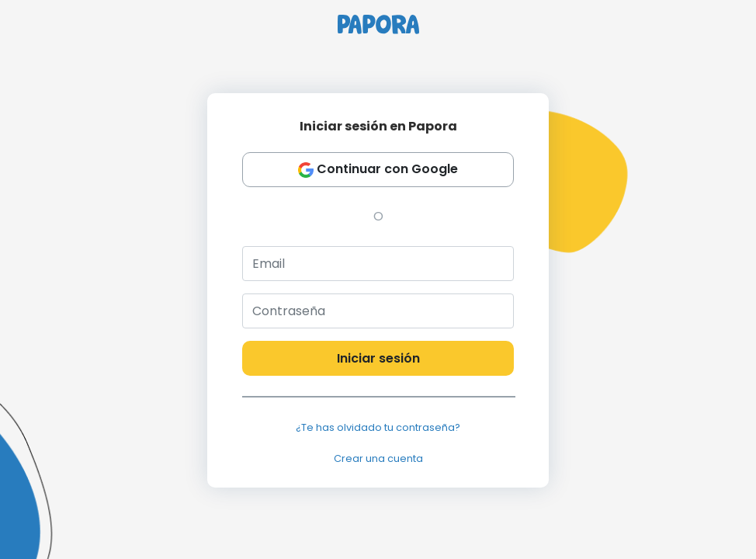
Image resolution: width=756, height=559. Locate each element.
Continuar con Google (378, 170)
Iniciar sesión (378, 358)
